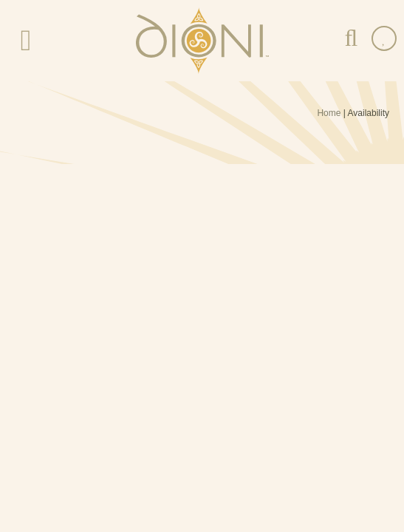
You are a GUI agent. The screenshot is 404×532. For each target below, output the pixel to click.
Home (329, 113)
